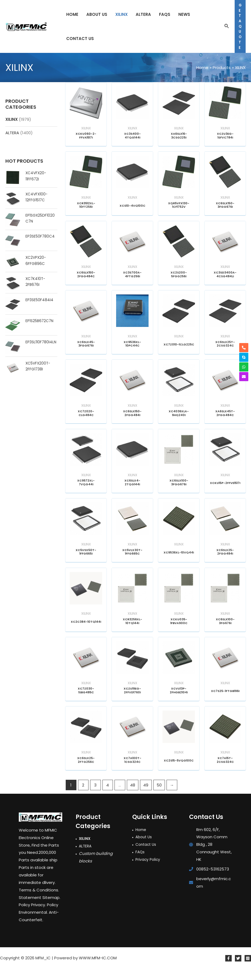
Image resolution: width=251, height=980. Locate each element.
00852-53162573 (213, 880)
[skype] (244, 357)
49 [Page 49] (146, 796)
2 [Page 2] (83, 796)
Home (141, 841)
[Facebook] (228, 970)
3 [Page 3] (95, 796)
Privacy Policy (149, 871)
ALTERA (12, 133)
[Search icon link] (227, 27)
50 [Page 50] (159, 796)
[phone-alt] (244, 348)
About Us (145, 848)
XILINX (12, 119)
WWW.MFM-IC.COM (98, 969)
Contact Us (147, 856)
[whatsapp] (244, 367)
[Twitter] (238, 970)
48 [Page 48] (133, 796)
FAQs (140, 863)
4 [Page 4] (108, 796)
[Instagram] (248, 970)
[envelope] (244, 377)
